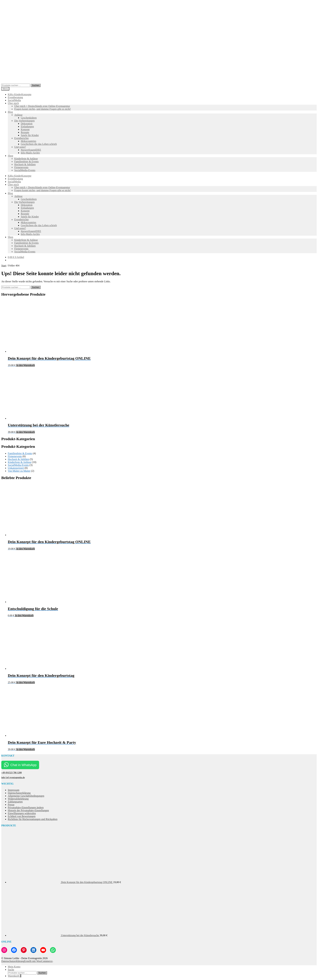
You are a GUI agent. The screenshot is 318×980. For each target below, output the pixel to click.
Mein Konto (14, 967)
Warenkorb (15, 976)
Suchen (36, 85)
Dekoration (27, 124)
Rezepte (25, 132)
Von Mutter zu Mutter (19, 471)
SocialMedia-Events (25, 170)
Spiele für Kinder (30, 135)
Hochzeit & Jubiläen (25, 164)
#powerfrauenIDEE (31, 150)
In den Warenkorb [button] (26, 365)
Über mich (13, 103)
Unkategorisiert (16, 468)
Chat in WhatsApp (23, 765)
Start (4, 266)
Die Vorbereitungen (24, 121)
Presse (11, 805)
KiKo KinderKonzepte (20, 94)
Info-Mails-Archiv (30, 153)
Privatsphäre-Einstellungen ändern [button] (26, 807)
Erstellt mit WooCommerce (38, 961)
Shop (10, 156)
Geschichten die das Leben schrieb (39, 144)
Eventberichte (21, 138)
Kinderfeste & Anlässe (26, 159)
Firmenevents (21, 167)
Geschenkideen (29, 118)
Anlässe (18, 115)
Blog (10, 112)
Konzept (25, 129)
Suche (11, 970)
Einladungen (27, 126)
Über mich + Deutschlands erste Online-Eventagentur (42, 106)
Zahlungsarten (15, 802)
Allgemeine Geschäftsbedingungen (26, 796)
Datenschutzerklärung (19, 793)
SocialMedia (14, 100)
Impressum (14, 790)
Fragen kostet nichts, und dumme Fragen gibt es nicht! (43, 109)
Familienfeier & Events (26, 161)
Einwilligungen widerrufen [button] (22, 813)
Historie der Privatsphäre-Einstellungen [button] (28, 810)
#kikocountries (28, 141)
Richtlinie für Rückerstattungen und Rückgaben (33, 819)
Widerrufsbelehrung (18, 799)
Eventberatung (15, 97)
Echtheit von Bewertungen (22, 816)
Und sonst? (20, 147)
